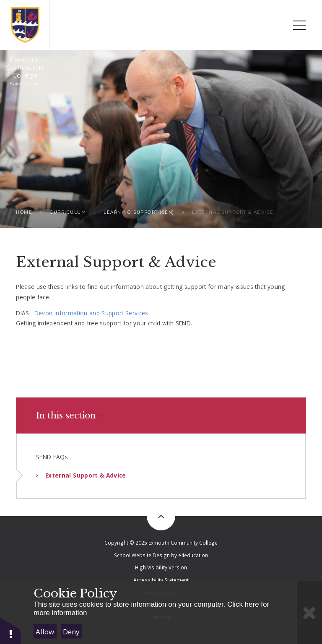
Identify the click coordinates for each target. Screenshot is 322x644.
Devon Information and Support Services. (93, 313)
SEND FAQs (52, 457)
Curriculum (68, 212)
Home (24, 212)
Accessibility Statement (161, 580)
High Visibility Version (161, 567)
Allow (45, 632)
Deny (71, 632)
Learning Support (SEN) (139, 212)
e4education (193, 555)
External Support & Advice (233, 212)
